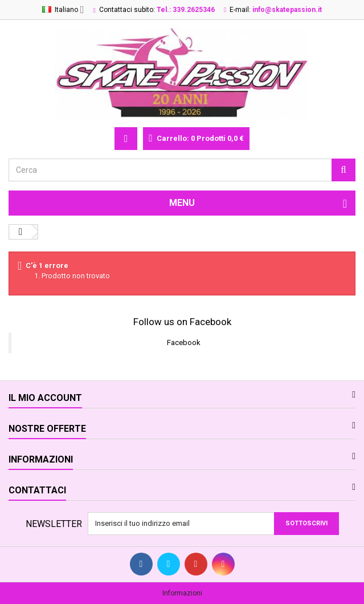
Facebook (184, 342)
